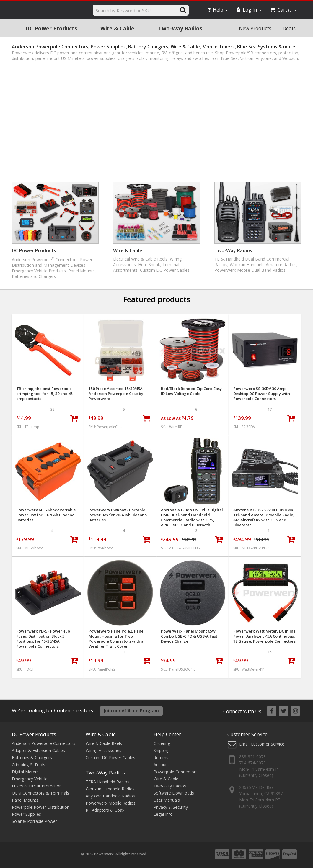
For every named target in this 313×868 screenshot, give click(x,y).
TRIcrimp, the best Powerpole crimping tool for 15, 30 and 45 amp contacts (44, 394)
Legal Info (163, 814)
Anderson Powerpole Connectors (44, 743)
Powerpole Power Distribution (41, 807)
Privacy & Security (171, 807)
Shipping (162, 750)
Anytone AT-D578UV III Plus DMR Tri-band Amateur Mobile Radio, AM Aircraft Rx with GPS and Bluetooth (264, 517)
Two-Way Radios (180, 28)
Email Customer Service (262, 744)
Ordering (162, 743)
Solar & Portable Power (34, 821)
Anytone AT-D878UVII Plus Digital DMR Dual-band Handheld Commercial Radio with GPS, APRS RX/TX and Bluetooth (192, 517)
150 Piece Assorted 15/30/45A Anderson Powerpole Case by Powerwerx (116, 394)
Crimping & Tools (28, 765)
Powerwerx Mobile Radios (111, 803)
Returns (161, 758)
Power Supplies (26, 814)
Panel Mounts (25, 800)
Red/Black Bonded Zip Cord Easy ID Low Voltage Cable (191, 391)
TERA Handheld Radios (107, 782)
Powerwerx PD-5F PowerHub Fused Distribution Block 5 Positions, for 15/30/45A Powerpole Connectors (43, 639)
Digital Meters (25, 772)
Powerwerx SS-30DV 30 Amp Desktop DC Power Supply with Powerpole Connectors (262, 394)
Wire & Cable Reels (104, 743)
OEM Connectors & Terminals (40, 793)
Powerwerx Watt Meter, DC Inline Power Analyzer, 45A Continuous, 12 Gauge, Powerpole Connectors (264, 636)
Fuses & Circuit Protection (37, 786)
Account (161, 765)
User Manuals (167, 800)
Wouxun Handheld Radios (110, 789)
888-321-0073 (252, 757)
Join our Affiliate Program (131, 710)
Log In (249, 10)
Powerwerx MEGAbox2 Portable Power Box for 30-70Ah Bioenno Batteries (46, 515)
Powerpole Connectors (176, 772)
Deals (289, 28)
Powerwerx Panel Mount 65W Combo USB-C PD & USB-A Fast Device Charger (189, 636)
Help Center (167, 734)
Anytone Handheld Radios (110, 796)
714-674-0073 (252, 763)
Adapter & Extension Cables (38, 750)
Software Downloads (174, 793)
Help (218, 10)
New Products (255, 28)
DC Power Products (51, 28)
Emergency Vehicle (30, 779)
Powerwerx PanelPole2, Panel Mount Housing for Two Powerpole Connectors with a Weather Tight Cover (117, 639)
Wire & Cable (117, 28)
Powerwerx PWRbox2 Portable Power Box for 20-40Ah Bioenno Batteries (118, 515)
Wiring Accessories (103, 750)
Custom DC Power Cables (110, 758)
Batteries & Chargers (32, 758)
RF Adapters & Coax (105, 810)
